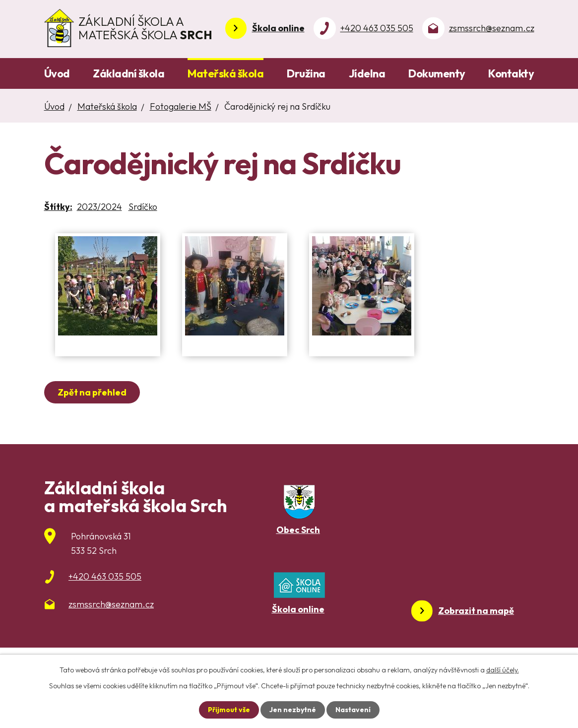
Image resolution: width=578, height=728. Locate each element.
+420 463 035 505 (377, 28)
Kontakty (511, 73)
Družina (306, 73)
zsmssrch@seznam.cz (492, 28)
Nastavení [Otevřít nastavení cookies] (353, 710)
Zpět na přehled (92, 392)
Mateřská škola (225, 73)
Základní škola (128, 73)
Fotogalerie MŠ (181, 106)
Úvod (57, 73)
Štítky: (58, 207)
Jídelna (367, 73)
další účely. (503, 670)
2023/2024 (99, 207)
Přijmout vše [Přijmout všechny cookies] (229, 710)
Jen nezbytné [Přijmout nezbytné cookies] (293, 710)
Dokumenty (437, 73)
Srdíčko (143, 207)
